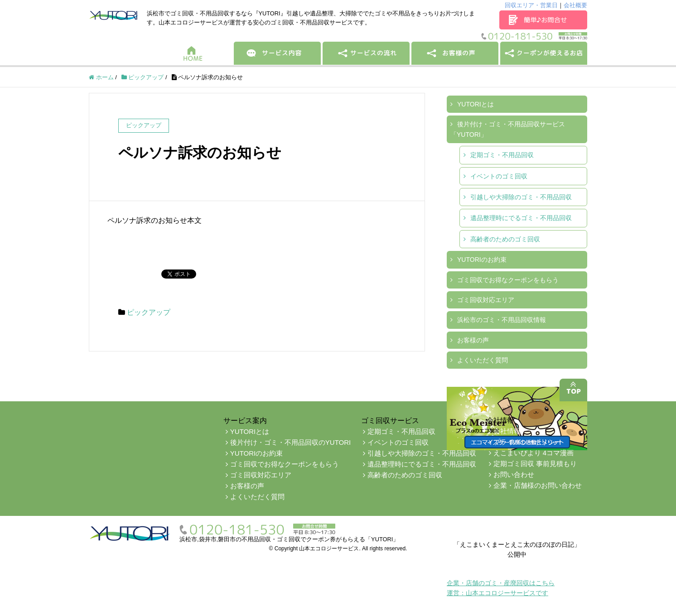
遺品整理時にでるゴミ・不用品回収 (521, 218)
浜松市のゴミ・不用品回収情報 (502, 320)
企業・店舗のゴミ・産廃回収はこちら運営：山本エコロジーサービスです (501, 588)
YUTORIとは (476, 104)
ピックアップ (149, 312)
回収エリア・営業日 (531, 5)
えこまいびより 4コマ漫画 (534, 453)
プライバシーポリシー (527, 442)
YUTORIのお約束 (482, 260)
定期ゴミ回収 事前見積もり (535, 464)
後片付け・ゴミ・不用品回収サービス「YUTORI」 (508, 129)
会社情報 (507, 431)
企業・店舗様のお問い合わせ (538, 485)
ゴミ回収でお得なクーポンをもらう (508, 280)
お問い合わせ (514, 474)
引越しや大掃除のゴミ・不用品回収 (521, 197)
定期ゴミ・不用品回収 (502, 155)
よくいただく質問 (483, 360)
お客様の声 (473, 340)
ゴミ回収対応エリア (486, 300)
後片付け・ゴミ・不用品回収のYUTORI (290, 442)
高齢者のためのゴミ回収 (505, 239)
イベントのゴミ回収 (499, 176)
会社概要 (575, 5)
